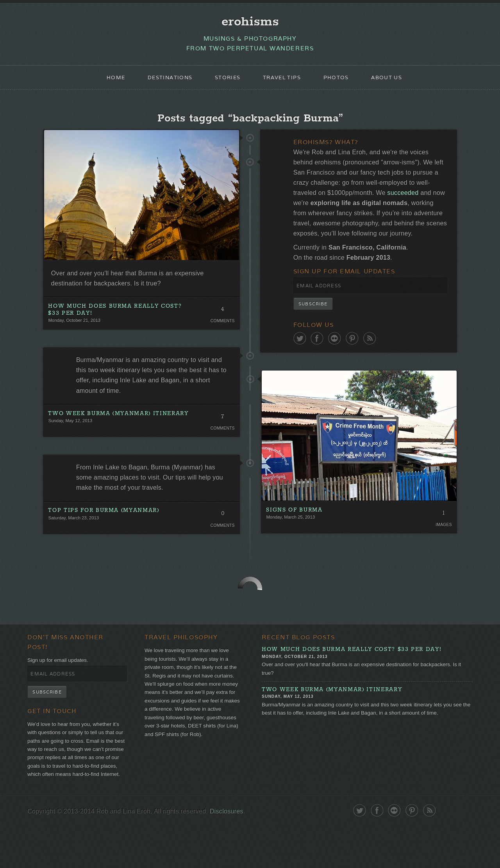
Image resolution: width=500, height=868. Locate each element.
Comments (222, 328)
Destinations (165, 80)
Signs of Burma (295, 534)
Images (443, 549)
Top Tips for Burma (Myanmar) (104, 525)
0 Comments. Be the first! (222, 530)
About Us (393, 80)
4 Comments (222, 317)
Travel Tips (283, 80)
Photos (340, 80)
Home (108, 80)
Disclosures (235, 854)
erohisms (250, 22)
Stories (226, 80)
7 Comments (222, 429)
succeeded (430, 200)
